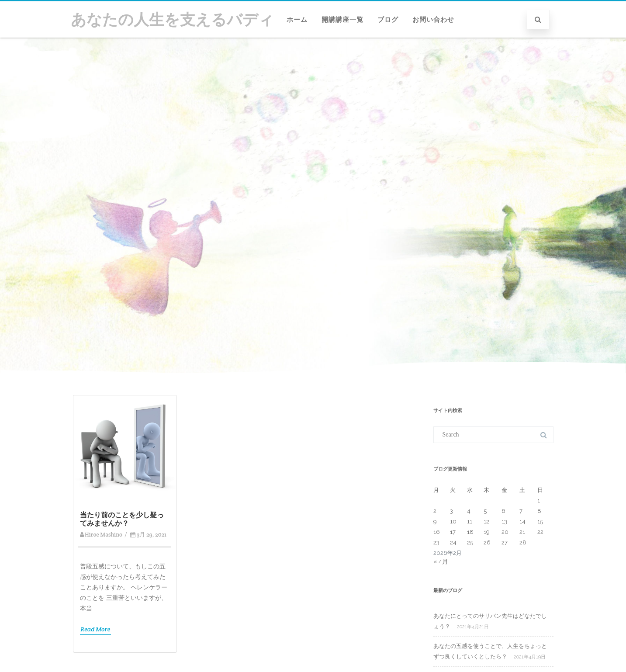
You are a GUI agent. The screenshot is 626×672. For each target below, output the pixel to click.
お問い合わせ (433, 20)
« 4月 (441, 561)
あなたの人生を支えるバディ (172, 19)
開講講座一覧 (342, 20)
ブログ (388, 20)
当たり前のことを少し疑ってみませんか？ (122, 519)
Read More (96, 629)
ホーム (297, 20)
